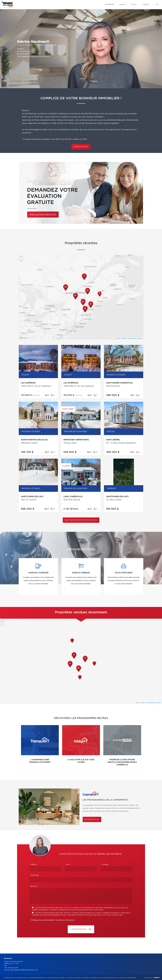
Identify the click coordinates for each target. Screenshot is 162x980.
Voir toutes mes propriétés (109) (81, 520)
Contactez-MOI (81, 929)
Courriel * (106, 865)
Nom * (68, 865)
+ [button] (21, 257)
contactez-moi (81, 147)
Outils (134, 5)
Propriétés (109, 5)
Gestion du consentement (128, 978)
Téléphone (35, 875)
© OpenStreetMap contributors (135, 338)
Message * (34, 886)
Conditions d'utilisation (65, 920)
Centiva (156, 978)
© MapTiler (124, 338)
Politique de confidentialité (42, 920)
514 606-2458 (25, 51)
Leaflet (118, 338)
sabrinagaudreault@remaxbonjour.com (33, 56)
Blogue (123, 5)
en (157, 5)
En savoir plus (92, 820)
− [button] (21, 260)
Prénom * (34, 865)
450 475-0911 (25, 54)
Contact (146, 5)
